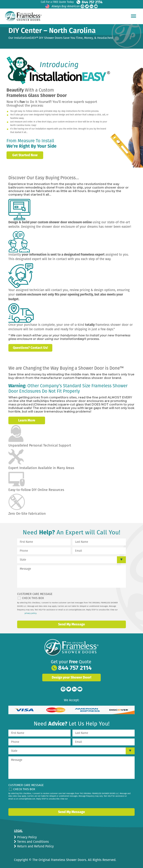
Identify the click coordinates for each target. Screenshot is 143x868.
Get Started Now (25, 155)
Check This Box (33, 598)
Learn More (27, 420)
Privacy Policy (26, 837)
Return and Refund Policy (35, 846)
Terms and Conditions (32, 842)
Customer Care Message (35, 594)
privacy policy (31, 613)
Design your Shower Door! (71, 677)
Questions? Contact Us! (30, 348)
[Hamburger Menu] (134, 16)
